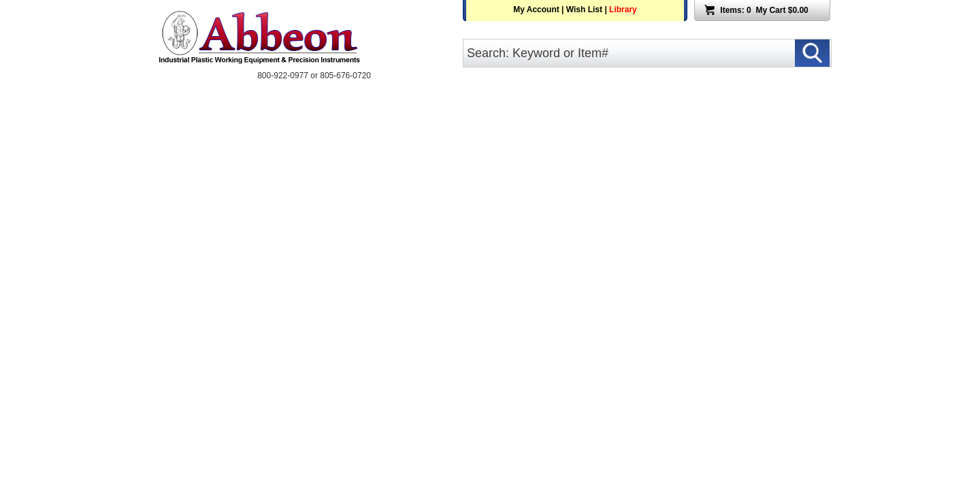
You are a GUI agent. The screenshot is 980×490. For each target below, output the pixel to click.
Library (623, 10)
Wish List (584, 10)
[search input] (647, 53)
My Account (536, 10)
